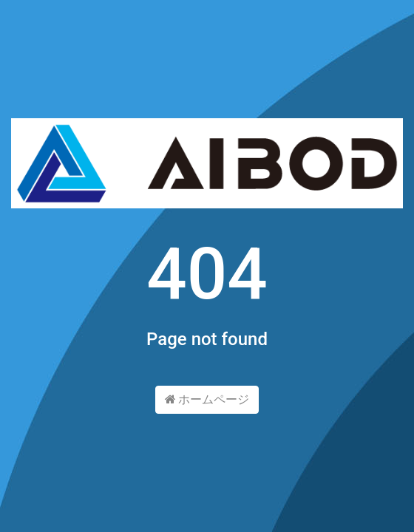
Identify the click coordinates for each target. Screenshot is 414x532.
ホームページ (207, 399)
